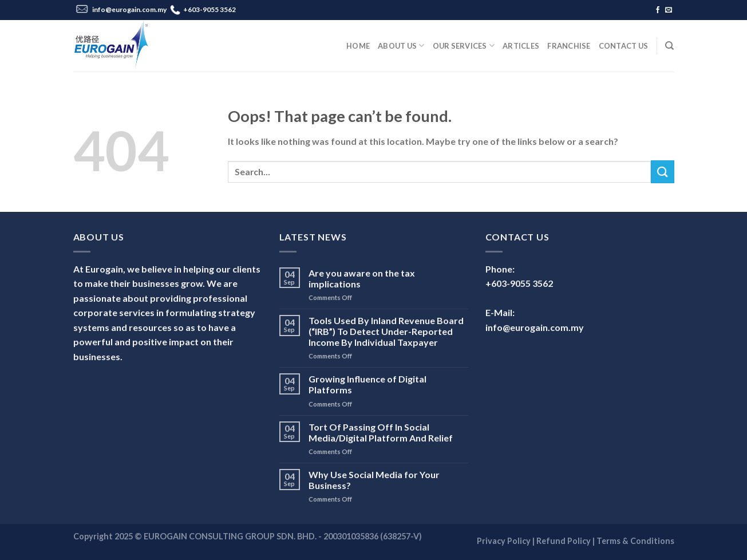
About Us (401, 46)
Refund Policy (564, 541)
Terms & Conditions (635, 541)
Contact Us (624, 46)
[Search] (669, 46)
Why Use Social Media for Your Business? (374, 480)
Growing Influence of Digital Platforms (367, 384)
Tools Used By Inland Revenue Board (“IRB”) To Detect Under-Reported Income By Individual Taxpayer (386, 331)
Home (358, 46)
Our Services (464, 46)
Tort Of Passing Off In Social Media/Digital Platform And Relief (381, 432)
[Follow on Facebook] (658, 10)
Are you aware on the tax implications (362, 278)
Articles (521, 46)
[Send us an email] (669, 10)
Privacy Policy (504, 541)
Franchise (569, 46)
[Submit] (662, 171)
